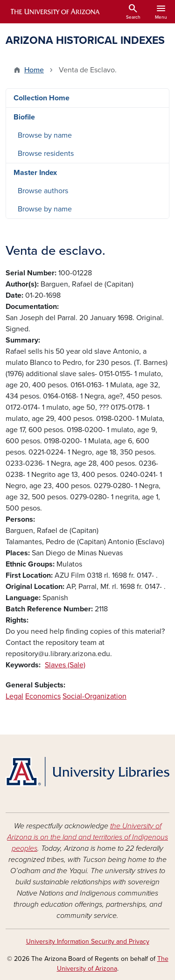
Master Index (35, 173)
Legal (14, 696)
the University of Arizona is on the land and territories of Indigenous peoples (87, 837)
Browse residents (46, 154)
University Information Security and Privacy (88, 941)
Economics (43, 696)
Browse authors (43, 191)
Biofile (24, 117)
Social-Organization (94, 696)
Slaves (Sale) (65, 665)
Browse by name (45, 135)
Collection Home (42, 98)
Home (34, 70)
